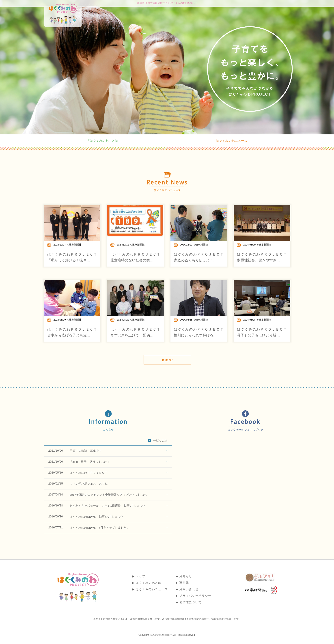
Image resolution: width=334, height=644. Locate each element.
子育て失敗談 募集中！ (86, 451)
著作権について (190, 602)
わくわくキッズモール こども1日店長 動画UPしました (107, 506)
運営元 (184, 583)
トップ (141, 576)
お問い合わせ (189, 589)
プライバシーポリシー (195, 596)
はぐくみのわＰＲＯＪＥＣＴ (89, 473)
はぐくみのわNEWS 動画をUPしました (96, 517)
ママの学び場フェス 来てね (89, 484)
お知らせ (186, 576)
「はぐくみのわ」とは (102, 141)
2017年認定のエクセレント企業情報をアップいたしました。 (109, 495)
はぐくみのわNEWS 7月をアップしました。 (100, 528)
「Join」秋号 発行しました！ (90, 462)
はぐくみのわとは (149, 583)
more (167, 360)
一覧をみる (160, 441)
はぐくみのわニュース (232, 141)
